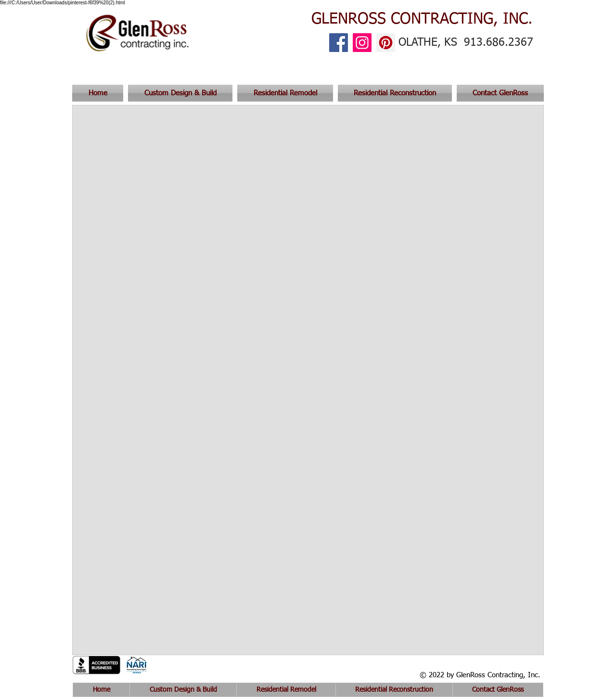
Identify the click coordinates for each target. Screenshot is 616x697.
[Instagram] (362, 43)
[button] (499, 93)
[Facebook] (339, 43)
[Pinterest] (386, 43)
